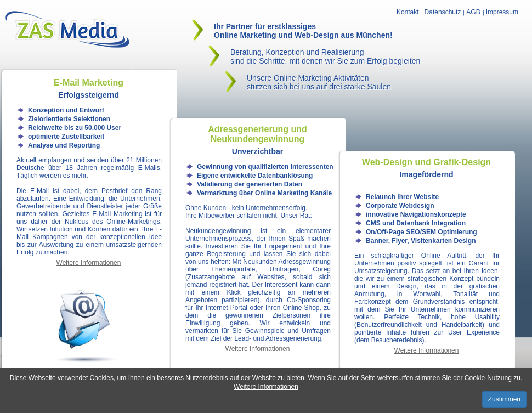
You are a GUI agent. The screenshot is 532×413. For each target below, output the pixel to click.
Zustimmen (504, 399)
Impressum (502, 12)
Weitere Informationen (266, 387)
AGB (473, 12)
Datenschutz (443, 12)
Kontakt (408, 12)
